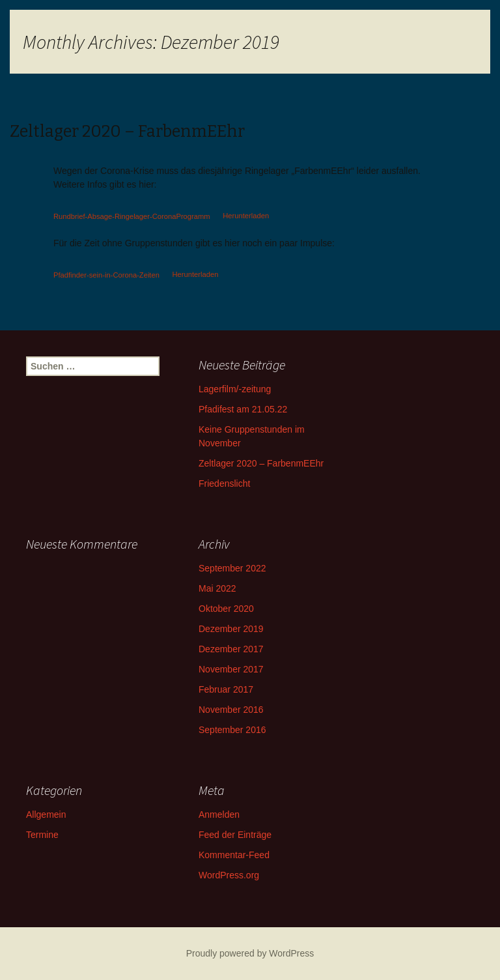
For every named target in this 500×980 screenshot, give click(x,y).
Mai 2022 (217, 588)
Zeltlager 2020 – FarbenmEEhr (261, 463)
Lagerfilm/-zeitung (235, 389)
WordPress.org (229, 875)
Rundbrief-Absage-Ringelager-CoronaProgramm (132, 216)
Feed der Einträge (235, 835)
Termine (42, 835)
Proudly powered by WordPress (250, 953)
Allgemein (46, 814)
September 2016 (232, 730)
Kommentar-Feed (234, 855)
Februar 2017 (226, 689)
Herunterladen (246, 216)
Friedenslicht (224, 483)
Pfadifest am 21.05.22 (243, 409)
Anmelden (219, 814)
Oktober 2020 (226, 609)
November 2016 (231, 710)
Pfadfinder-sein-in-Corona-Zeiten (106, 274)
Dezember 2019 (231, 629)
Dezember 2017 (231, 649)
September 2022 (232, 568)
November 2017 (231, 669)
